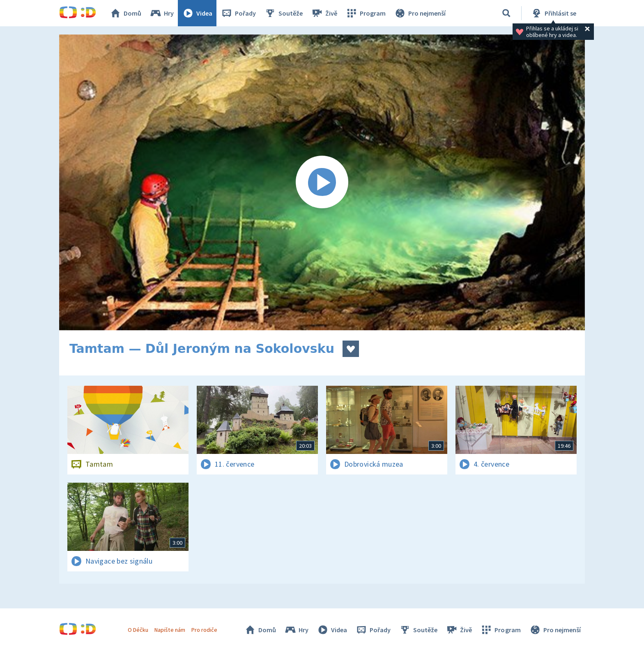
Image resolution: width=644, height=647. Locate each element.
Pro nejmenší (420, 13)
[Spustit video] (322, 182)
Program (366, 13)
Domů (125, 13)
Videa (197, 13)
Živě (324, 13)
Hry (162, 13)
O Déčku (138, 630)
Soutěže (283, 13)
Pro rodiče (204, 630)
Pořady (238, 13)
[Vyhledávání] (506, 13)
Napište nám (170, 630)
